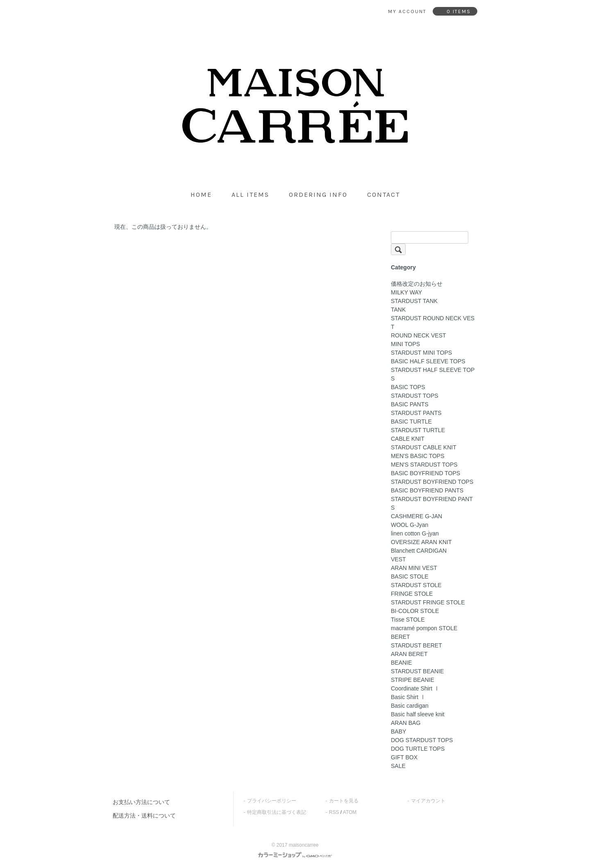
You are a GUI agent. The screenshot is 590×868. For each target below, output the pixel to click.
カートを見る (344, 801)
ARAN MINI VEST (414, 568)
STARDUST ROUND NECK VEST (433, 322)
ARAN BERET (409, 654)
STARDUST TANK (414, 301)
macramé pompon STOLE (424, 628)
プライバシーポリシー (272, 801)
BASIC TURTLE (411, 421)
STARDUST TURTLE (418, 430)
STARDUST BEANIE (417, 671)
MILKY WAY (406, 292)
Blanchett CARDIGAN (419, 551)
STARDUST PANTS (416, 413)
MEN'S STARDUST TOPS (424, 465)
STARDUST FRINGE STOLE (428, 602)
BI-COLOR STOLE (415, 611)
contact (383, 195)
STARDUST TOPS (415, 396)
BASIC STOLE (410, 576)
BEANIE (401, 663)
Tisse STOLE (408, 620)
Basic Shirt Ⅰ (408, 697)
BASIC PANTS (410, 404)
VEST (398, 559)
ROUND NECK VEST (419, 335)
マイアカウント (428, 801)
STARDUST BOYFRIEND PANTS (432, 503)
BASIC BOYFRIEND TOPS (425, 473)
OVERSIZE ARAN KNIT (421, 542)
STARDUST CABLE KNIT (424, 447)
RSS (334, 812)
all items (250, 195)
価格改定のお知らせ (417, 284)
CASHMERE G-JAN (416, 516)
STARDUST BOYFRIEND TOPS (432, 482)
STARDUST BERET (416, 645)
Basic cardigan (410, 706)
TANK (398, 310)
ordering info (318, 195)
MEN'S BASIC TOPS (418, 456)
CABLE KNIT (408, 439)
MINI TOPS (405, 344)
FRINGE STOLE (412, 594)
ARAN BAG (406, 723)
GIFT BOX (404, 757)
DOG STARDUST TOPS (422, 740)
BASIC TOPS (408, 387)
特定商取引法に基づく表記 (277, 812)
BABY (398, 731)
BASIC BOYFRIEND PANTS (427, 490)
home (201, 195)
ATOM (350, 812)
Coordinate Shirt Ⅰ (415, 688)
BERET (401, 637)
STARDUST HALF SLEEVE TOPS (433, 374)
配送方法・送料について (144, 816)
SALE (398, 766)
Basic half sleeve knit (418, 714)
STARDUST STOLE (416, 585)
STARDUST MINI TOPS (421, 353)
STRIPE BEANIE (413, 680)
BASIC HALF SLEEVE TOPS (428, 361)
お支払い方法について (141, 802)
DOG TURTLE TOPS (418, 749)
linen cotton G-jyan (415, 533)
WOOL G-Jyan (410, 525)
